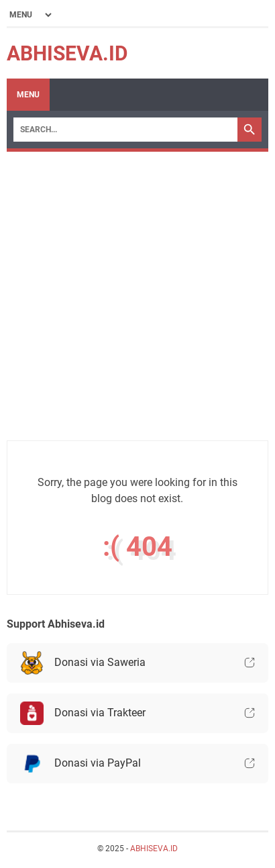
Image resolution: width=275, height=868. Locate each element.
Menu (28, 95)
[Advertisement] (137, 303)
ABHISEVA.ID (67, 53)
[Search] (125, 130)
